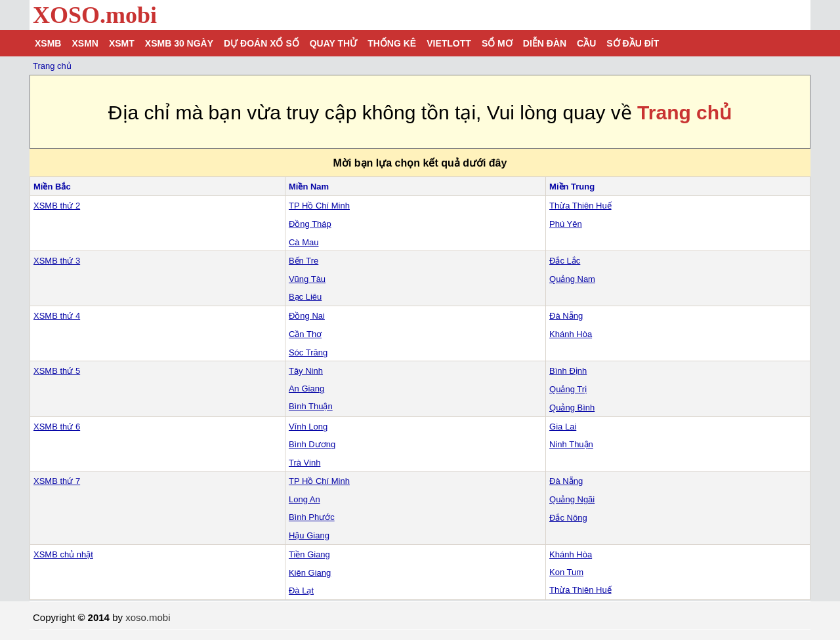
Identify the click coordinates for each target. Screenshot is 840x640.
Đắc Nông (568, 518)
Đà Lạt (301, 590)
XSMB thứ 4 (57, 316)
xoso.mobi (148, 617)
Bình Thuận (311, 406)
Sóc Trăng (308, 352)
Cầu (586, 43)
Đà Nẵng (566, 316)
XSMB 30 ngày (179, 43)
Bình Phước (312, 517)
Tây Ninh (306, 371)
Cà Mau (304, 242)
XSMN (85, 43)
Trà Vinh (304, 463)
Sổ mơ (497, 43)
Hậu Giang (309, 535)
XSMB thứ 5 (57, 371)
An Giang (306, 389)
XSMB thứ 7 (57, 481)
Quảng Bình (572, 408)
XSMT (122, 43)
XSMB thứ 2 (57, 206)
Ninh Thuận (571, 444)
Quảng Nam (572, 279)
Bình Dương (312, 444)
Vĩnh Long (308, 427)
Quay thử (333, 43)
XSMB (48, 43)
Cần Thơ (305, 334)
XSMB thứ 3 (57, 261)
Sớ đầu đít (633, 43)
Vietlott (449, 43)
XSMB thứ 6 (57, 427)
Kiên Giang (310, 573)
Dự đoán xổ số (262, 43)
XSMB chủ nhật (63, 554)
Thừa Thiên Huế (580, 206)
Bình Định (568, 371)
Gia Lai (563, 427)
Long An (304, 499)
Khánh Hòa (571, 334)
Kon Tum (566, 572)
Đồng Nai (307, 316)
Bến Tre (304, 261)
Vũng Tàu (307, 279)
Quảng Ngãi (572, 499)
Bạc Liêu (305, 297)
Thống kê (392, 43)
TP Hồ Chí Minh (319, 206)
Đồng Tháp (310, 224)
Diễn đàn (545, 43)
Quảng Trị (568, 389)
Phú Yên (566, 224)
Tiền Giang (309, 554)
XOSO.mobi (95, 15)
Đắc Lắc (565, 261)
